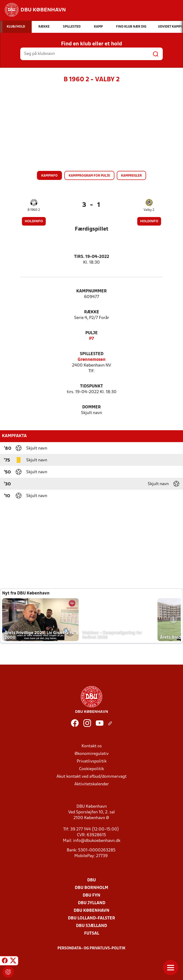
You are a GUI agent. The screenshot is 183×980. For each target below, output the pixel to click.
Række (92, 312)
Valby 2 (149, 210)
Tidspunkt (91, 386)
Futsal (92, 934)
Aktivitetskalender (92, 784)
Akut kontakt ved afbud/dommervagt (91, 777)
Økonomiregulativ (92, 754)
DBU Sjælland (91, 926)
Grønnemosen (92, 360)
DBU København (91, 911)
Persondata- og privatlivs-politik (91, 948)
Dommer (91, 407)
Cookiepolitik (91, 769)
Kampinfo (49, 176)
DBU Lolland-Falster (91, 918)
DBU (91, 880)
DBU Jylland (92, 903)
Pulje (91, 333)
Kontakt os (92, 746)
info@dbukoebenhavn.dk (97, 841)
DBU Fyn (91, 896)
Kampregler (131, 176)
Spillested (92, 354)
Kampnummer (91, 291)
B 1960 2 (34, 210)
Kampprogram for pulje (89, 176)
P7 (91, 339)
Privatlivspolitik (92, 761)
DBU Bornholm (91, 888)
